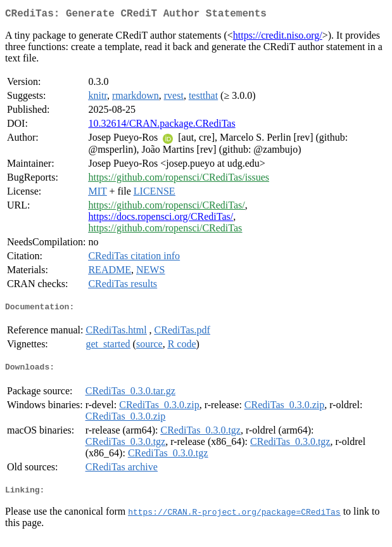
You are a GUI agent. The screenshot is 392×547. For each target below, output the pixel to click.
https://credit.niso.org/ (278, 38)
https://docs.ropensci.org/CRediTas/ (161, 219)
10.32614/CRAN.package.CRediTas (161, 126)
